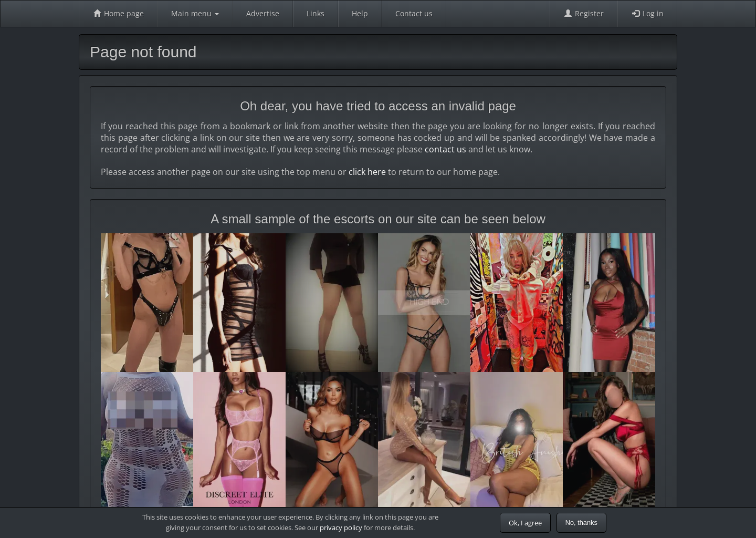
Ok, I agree (525, 523)
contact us (445, 149)
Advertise (263, 13)
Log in (647, 13)
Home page (118, 13)
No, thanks (581, 523)
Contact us (414, 13)
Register (584, 13)
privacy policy (341, 527)
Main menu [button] (195, 13)
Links (316, 13)
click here (367, 172)
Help (360, 13)
